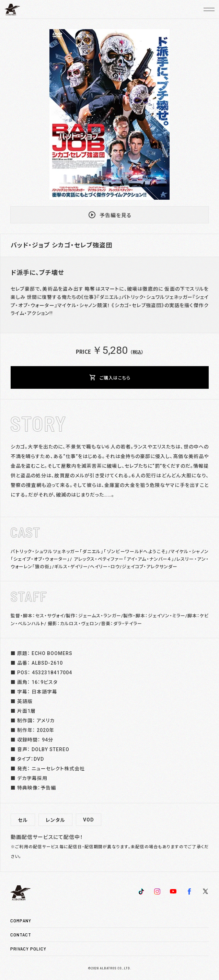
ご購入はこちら (110, 377)
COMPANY (21, 920)
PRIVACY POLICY (28, 949)
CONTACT (21, 935)
